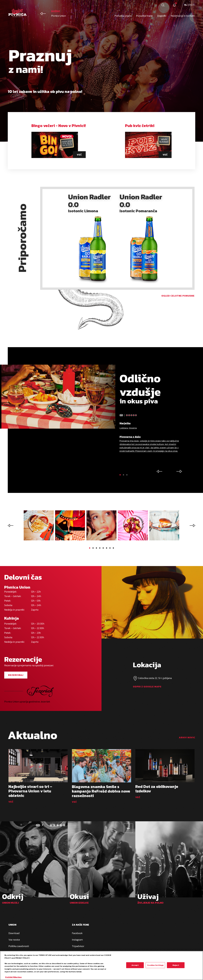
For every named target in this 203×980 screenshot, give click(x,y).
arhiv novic (187, 737)
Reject (176, 965)
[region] (101, 965)
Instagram (77, 940)
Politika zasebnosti (19, 946)
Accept (135, 965)
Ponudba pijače (123, 16)
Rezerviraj (16, 675)
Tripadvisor (78, 946)
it (194, 5)
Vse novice (14, 940)
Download (14, 933)
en (190, 5)
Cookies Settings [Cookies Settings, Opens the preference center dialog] (155, 965)
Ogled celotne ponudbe (178, 296)
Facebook (77, 933)
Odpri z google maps (147, 687)
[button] (120, 475)
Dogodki (162, 16)
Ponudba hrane (144, 16)
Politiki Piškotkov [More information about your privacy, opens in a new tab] (13, 977)
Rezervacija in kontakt (183, 16)
